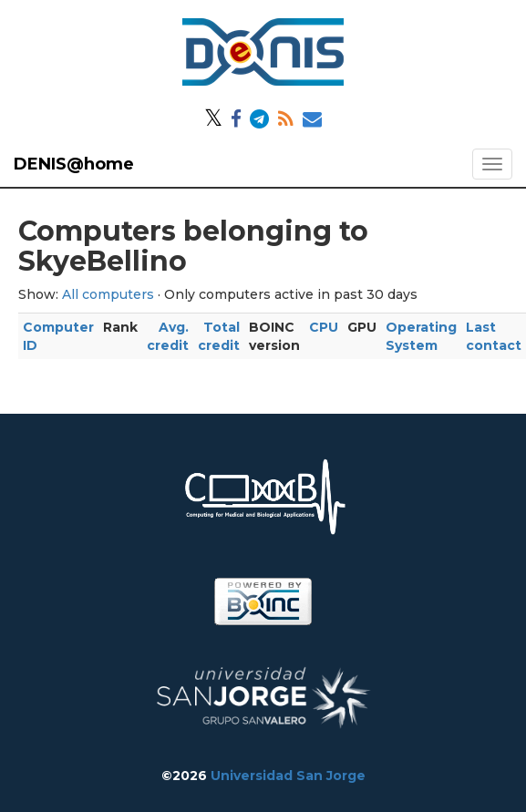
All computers (108, 294)
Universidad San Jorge (288, 776)
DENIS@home (74, 164)
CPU (324, 327)
